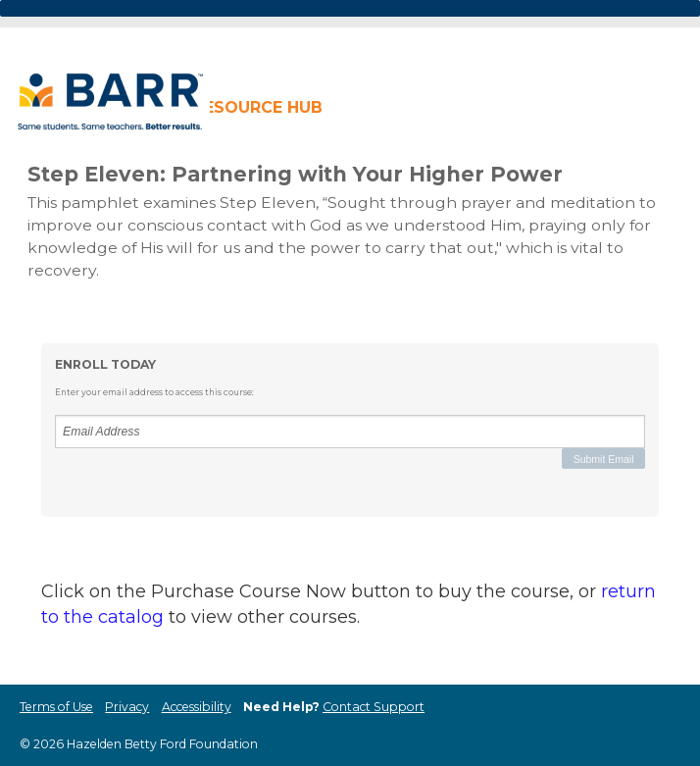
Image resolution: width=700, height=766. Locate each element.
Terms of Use (56, 707)
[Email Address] (350, 432)
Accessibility (197, 707)
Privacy (127, 707)
